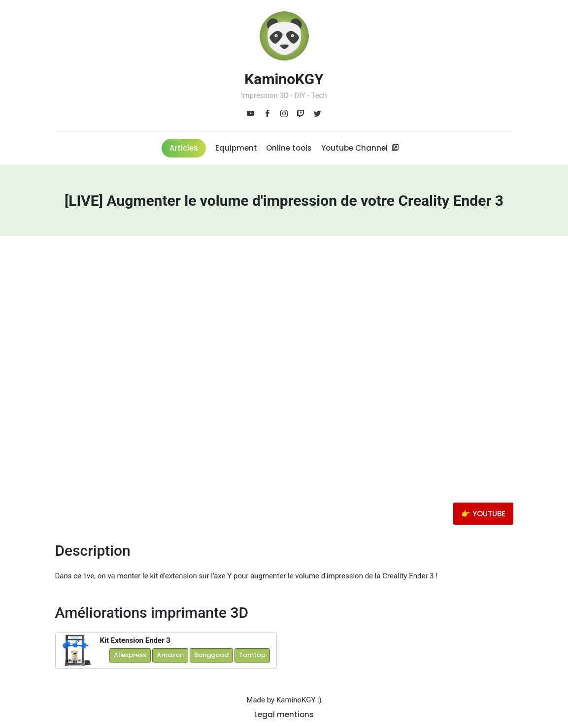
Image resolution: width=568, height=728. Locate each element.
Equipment (236, 148)
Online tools (289, 148)
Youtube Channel (360, 148)
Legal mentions (284, 714)
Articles (184, 148)
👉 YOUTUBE (483, 514)
